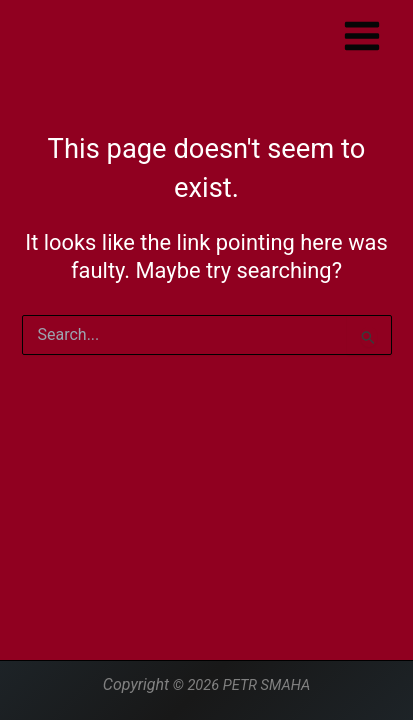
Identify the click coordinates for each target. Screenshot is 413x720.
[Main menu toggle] (362, 36)
